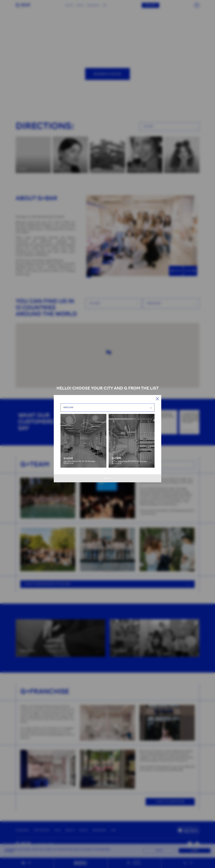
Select (107, 478)
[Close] (157, 399)
